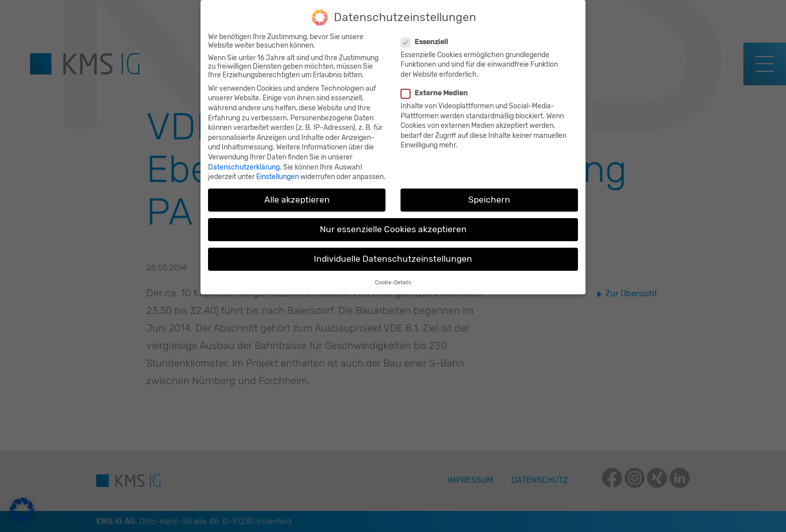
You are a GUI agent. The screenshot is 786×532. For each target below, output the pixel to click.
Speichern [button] (489, 195)
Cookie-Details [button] (393, 278)
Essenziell (426, 37)
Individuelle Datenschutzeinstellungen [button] (393, 254)
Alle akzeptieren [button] (297, 195)
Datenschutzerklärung (244, 162)
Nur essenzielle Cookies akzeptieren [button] (393, 225)
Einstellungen (277, 172)
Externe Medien (436, 88)
